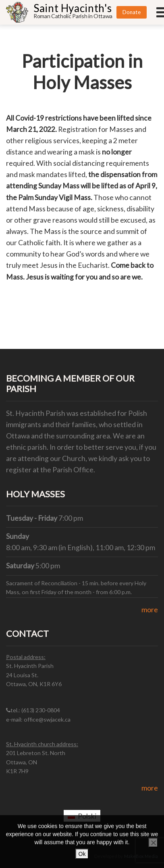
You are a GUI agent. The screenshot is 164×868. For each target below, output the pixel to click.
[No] (153, 843)
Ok (82, 854)
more (150, 610)
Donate (132, 12)
